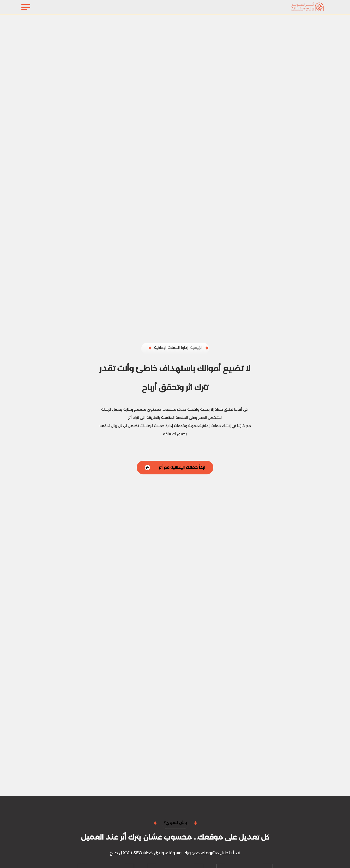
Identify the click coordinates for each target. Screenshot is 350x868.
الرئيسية (196, 348)
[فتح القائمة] (26, 7)
